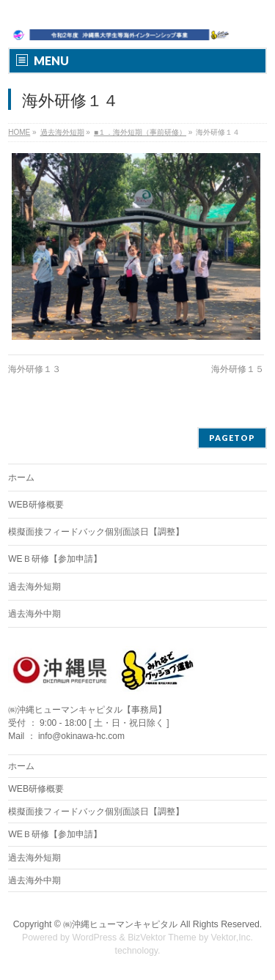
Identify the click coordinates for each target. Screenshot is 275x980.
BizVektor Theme (162, 938)
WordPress (94, 938)
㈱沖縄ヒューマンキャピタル (120, 924)
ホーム (21, 478)
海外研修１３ (34, 369)
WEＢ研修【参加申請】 (55, 559)
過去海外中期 (34, 614)
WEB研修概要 (36, 505)
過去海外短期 (34, 587)
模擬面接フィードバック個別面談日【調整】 (96, 532)
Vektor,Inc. (232, 938)
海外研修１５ (238, 369)
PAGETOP (232, 438)
